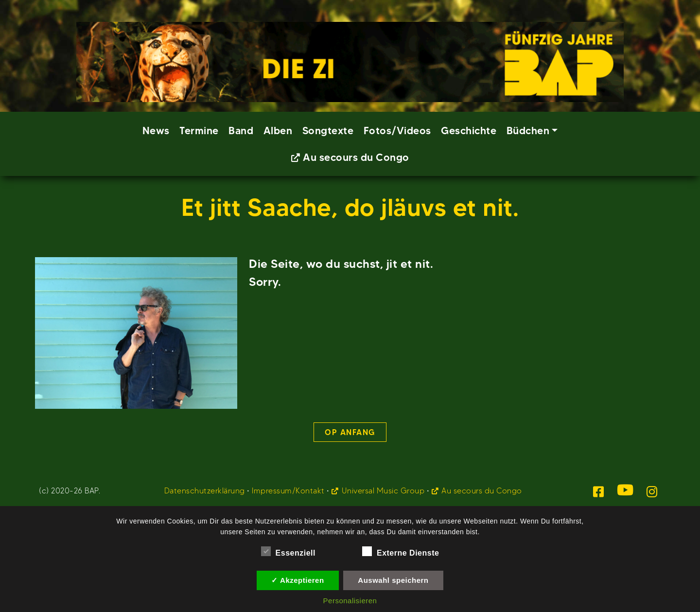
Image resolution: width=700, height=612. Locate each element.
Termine (199, 131)
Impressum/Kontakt (288, 491)
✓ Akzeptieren (297, 580)
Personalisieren (350, 601)
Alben (278, 131)
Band (241, 131)
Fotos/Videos (397, 131)
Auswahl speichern (393, 580)
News (156, 131)
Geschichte (469, 131)
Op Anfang (350, 432)
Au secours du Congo (356, 157)
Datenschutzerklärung (205, 491)
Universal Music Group (383, 491)
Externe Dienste (401, 551)
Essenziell (288, 551)
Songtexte (328, 131)
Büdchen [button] (528, 131)
